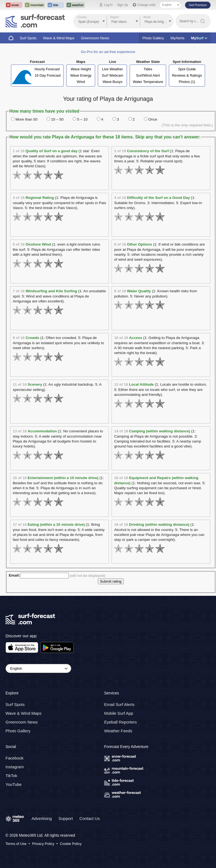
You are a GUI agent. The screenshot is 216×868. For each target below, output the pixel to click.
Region (115, 17)
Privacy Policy (43, 844)
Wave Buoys (113, 82)
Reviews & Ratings (187, 75)
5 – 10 (82, 119)
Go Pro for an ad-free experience (108, 52)
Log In (108, 5)
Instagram (15, 767)
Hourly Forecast (47, 69)
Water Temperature (148, 82)
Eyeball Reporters (120, 722)
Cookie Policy (71, 844)
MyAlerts (177, 38)
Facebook (15, 758)
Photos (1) (187, 82)
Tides (148, 69)
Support (66, 818)
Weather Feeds (118, 731)
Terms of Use (16, 844)
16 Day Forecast (48, 75)
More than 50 (26, 119)
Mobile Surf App (119, 713)
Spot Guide (187, 69)
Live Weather (112, 69)
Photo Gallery (153, 38)
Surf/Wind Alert (148, 75)
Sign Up (123, 5)
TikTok (11, 776)
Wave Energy (81, 75)
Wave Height (81, 69)
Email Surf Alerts (119, 704)
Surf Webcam (113, 75)
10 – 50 (57, 119)
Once (153, 119)
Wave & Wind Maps (59, 38)
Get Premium (198, 5)
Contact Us (90, 818)
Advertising (42, 818)
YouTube (14, 784)
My (199, 38)
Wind (81, 82)
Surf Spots (28, 38)
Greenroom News (95, 38)
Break (147, 17)
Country (82, 17)
